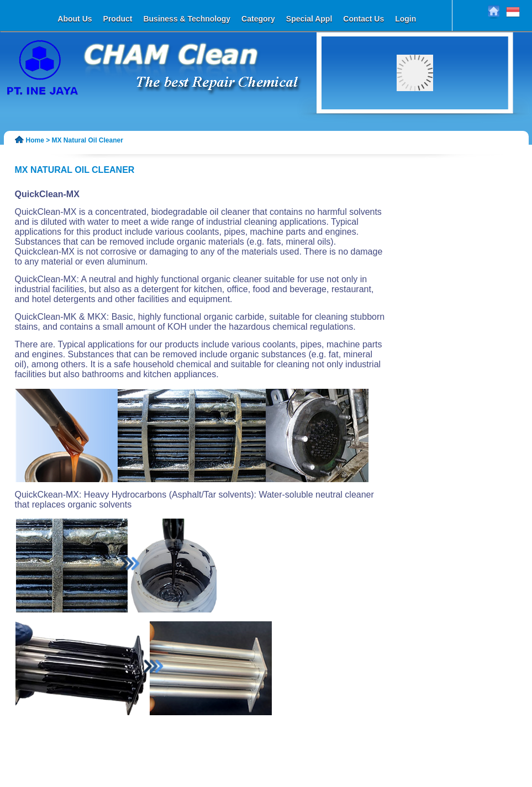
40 (460, 140)
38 (444, 140)
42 (475, 140)
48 (413, 147)
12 (460, 127)
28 (475, 134)
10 (444, 127)
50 (429, 147)
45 (390, 147)
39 (452, 140)
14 (475, 127)
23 (436, 134)
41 (467, 140)
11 (452, 127)
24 (444, 134)
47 (405, 147)
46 (398, 147)
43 (375, 147)
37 (436, 140)
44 (382, 147)
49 (421, 147)
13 (467, 127)
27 (467, 134)
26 (460, 134)
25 (452, 134)
